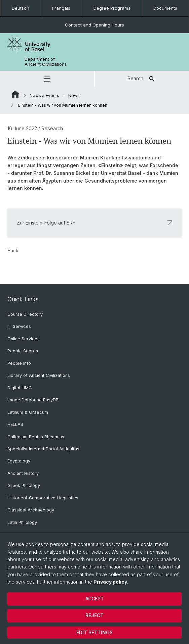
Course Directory (25, 314)
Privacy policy (110, 582)
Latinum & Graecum (28, 412)
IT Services (19, 326)
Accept (95, 599)
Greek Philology (24, 485)
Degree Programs (112, 8)
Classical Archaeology (31, 510)
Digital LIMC (20, 388)
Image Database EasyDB (33, 400)
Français (61, 8)
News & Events (44, 95)
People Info (19, 363)
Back (13, 250)
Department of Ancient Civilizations (46, 62)
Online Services (24, 339)
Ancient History (23, 473)
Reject (95, 615)
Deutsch (21, 8)
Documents (165, 8)
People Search (23, 351)
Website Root (15, 94)
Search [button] (142, 79)
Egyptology (19, 461)
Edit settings (95, 632)
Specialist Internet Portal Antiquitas (43, 449)
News (74, 95)
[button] (47, 79)
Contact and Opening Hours (95, 25)
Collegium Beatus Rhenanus (36, 437)
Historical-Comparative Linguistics (43, 498)
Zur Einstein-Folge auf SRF (95, 223)
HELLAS (15, 424)
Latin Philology (22, 522)
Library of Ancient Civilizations (39, 375)
